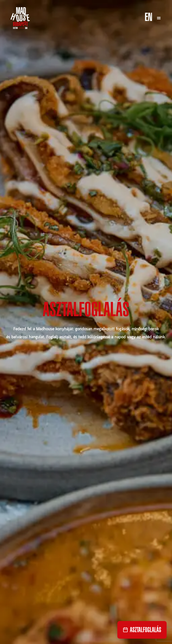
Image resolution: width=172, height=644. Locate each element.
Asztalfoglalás (86, 312)
